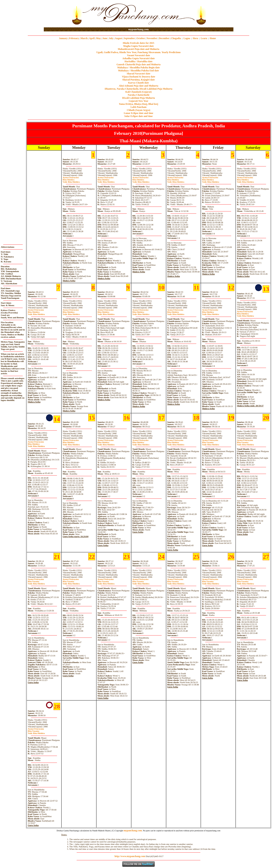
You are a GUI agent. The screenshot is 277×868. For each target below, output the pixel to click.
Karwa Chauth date (138, 83)
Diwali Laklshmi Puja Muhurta (138, 98)
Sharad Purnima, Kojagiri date (138, 80)
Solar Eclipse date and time (138, 116)
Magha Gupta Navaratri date (138, 46)
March (84, 38)
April (92, 38)
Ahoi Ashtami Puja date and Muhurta (138, 86)
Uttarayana (71, 177)
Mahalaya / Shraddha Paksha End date (138, 71)
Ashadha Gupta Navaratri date (138, 58)
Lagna (187, 38)
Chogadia (176, 38)
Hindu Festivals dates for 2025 (138, 43)
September (129, 38)
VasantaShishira (210, 444)
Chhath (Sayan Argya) (138, 110)
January (63, 38)
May (98, 38)
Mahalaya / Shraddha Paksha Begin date (138, 68)
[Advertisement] (57, 14)
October (141, 38)
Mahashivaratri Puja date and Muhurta (139, 49)
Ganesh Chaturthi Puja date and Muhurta (138, 64)
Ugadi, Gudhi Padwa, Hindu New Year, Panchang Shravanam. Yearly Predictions (138, 52)
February (74, 38)
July (111, 38)
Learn (204, 38)
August (119, 38)
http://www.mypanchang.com (130, 856)
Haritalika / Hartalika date (138, 61)
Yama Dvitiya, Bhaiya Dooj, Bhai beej (138, 104)
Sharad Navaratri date (138, 74)
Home (213, 38)
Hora (195, 38)
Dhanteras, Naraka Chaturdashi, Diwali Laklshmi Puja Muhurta (138, 89)
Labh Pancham (138, 107)
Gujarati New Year (139, 101)
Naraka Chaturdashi (138, 95)
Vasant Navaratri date (138, 55)
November (152, 38)
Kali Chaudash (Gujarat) (138, 92)
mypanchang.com (138, 29)
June (105, 38)
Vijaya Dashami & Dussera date (138, 77)
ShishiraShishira (71, 181)
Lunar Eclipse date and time (138, 113)
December (164, 38)
